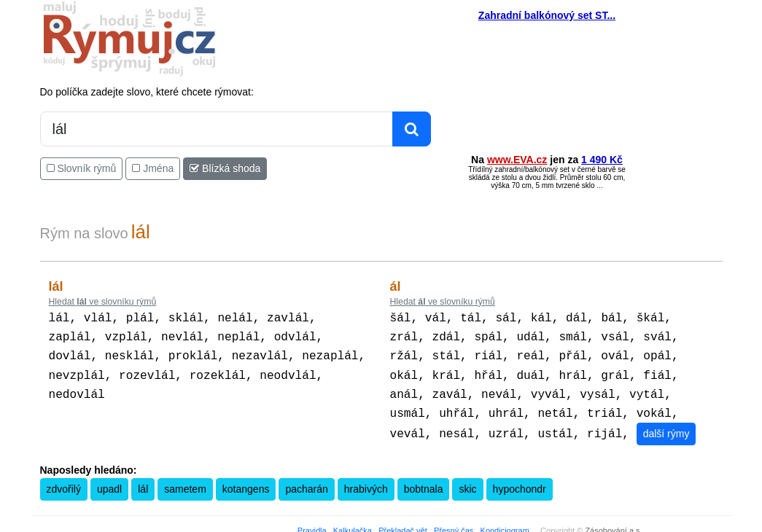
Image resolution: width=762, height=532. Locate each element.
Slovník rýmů (82, 168)
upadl (109, 480)
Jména (153, 168)
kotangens (246, 480)
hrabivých (366, 480)
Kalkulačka (353, 522)
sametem (185, 480)
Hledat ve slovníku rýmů (103, 302)
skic (467, 480)
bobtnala (424, 480)
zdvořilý (64, 480)
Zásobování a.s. (613, 522)
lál (143, 480)
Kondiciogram (505, 522)
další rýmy (666, 425)
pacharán (306, 480)
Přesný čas (454, 522)
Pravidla (312, 522)
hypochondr (520, 480)
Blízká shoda (225, 168)
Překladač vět (403, 522)
